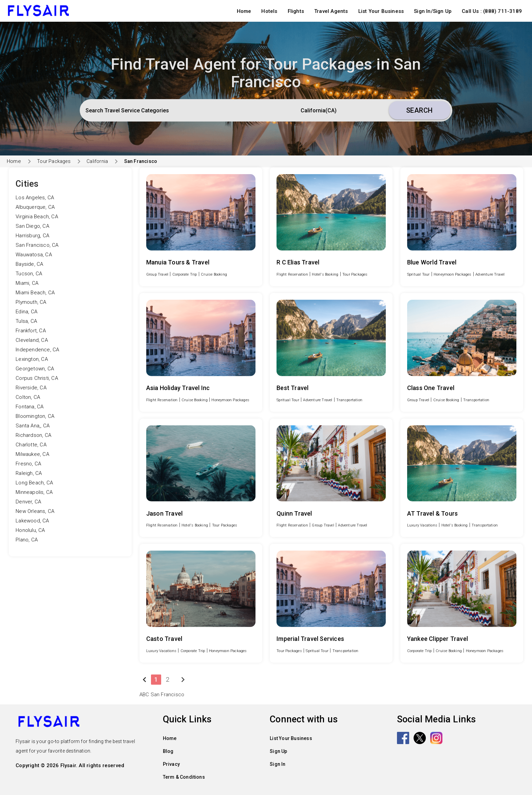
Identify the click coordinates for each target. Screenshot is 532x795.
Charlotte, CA (31, 445)
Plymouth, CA (31, 302)
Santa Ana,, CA (33, 426)
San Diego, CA (32, 226)
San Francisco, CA (37, 245)
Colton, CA (28, 397)
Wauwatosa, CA (34, 255)
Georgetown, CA (35, 369)
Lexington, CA (32, 359)
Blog (168, 751)
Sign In (278, 764)
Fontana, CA (30, 407)
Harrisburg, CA (32, 236)
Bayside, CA (29, 264)
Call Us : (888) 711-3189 (492, 11)
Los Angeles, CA (35, 198)
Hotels (269, 11)
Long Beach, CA (34, 483)
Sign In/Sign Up (433, 11)
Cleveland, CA (32, 340)
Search (420, 110)
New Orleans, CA (35, 511)
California (97, 161)
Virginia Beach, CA (37, 217)
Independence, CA (37, 350)
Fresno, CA (28, 464)
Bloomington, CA (35, 416)
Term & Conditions (184, 777)
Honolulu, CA (30, 530)
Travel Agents (331, 11)
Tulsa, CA (26, 321)
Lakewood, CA (32, 521)
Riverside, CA (31, 388)
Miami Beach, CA (35, 293)
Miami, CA (27, 283)
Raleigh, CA (29, 473)
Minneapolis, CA (34, 492)
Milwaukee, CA (32, 454)
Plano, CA (27, 540)
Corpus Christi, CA (37, 378)
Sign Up (278, 751)
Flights (296, 11)
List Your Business (381, 11)
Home (244, 11)
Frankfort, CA (31, 331)
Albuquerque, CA (35, 207)
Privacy (171, 764)
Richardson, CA (33, 435)
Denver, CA (28, 502)
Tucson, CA (29, 274)
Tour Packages (54, 161)
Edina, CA (26, 312)
